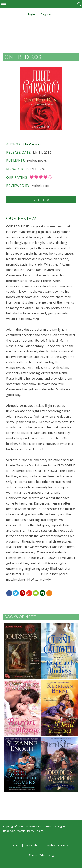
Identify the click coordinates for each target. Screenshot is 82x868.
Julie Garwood (33, 144)
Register (46, 14)
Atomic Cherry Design (30, 831)
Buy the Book (41, 200)
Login (31, 14)
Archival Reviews (58, 846)
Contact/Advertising (41, 855)
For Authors (34, 846)
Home (16, 846)
